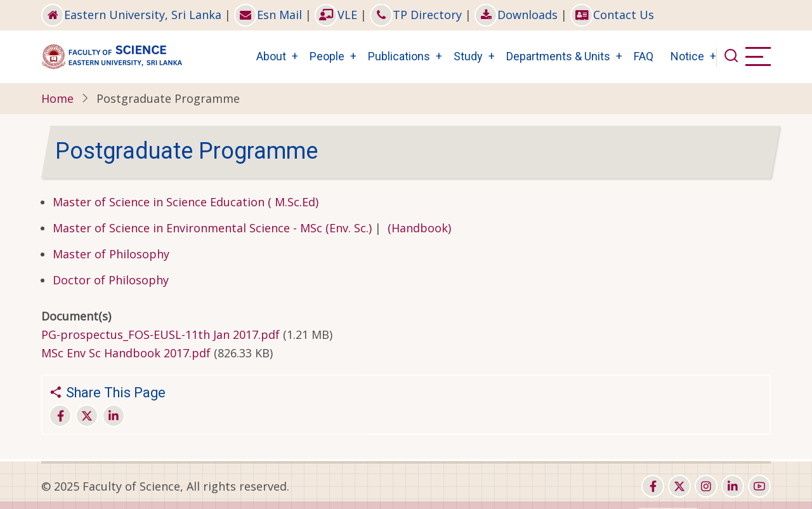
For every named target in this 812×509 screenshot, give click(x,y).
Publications (399, 56)
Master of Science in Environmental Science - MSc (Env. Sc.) (212, 228)
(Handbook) (419, 228)
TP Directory (416, 15)
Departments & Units (558, 56)
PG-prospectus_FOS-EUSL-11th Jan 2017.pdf (160, 334)
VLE (336, 15)
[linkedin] (733, 486)
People (327, 56)
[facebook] (653, 486)
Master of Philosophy (111, 254)
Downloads (516, 15)
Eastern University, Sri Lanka (131, 15)
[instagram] (706, 486)
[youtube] (759, 486)
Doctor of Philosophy (111, 280)
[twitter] (679, 486)
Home (57, 98)
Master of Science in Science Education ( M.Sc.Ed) (186, 202)
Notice (687, 56)
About (271, 56)
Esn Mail (268, 15)
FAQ (644, 56)
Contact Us (612, 15)
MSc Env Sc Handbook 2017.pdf (126, 353)
